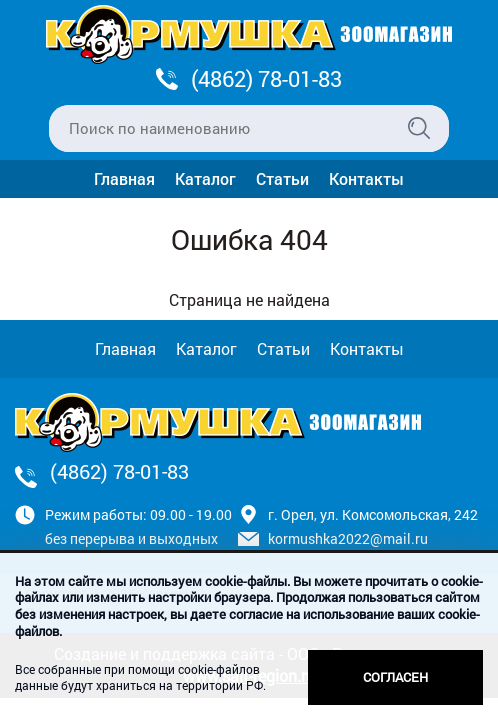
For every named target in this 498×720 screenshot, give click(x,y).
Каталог (205, 178)
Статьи (282, 178)
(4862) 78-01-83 (266, 78)
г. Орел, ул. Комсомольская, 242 (373, 514)
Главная (124, 178)
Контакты (366, 178)
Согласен (395, 677)
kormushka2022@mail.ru (348, 538)
